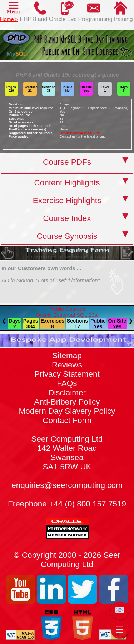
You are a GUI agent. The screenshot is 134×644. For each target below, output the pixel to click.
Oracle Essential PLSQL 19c (80, 133)
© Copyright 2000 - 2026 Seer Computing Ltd (67, 560)
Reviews (67, 365)
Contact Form (67, 444)
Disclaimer (67, 393)
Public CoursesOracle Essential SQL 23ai (67, 312)
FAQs (67, 383)
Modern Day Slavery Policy (67, 411)
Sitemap (67, 356)
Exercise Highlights (67, 200)
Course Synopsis (67, 236)
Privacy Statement (67, 374)
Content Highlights (67, 183)
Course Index (67, 218)
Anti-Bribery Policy (67, 402)
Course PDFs (67, 162)
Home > (9, 19)
